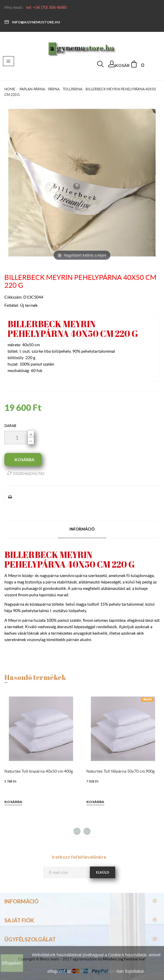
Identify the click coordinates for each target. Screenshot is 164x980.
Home (10, 89)
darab (10, 426)
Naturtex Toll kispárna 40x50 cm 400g (39, 771)
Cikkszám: (14, 297)
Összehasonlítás (26, 473)
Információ (82, 529)
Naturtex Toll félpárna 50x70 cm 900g (121, 771)
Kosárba (13, 802)
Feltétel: (12, 305)
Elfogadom (12, 963)
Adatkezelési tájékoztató (94, 971)
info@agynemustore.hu (32, 22)
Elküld (103, 872)
